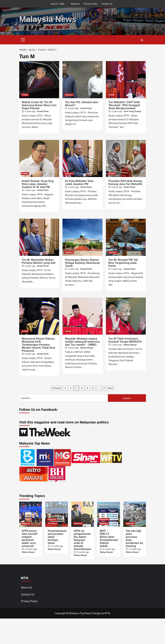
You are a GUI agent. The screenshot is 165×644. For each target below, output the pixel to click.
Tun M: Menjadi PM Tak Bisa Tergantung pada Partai (123, 263)
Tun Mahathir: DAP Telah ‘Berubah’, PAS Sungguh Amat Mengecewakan (124, 105)
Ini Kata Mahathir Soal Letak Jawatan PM (79, 183)
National (26, 524)
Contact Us (107, 4)
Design (97, 613)
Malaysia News (48, 19)
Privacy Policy (91, 4)
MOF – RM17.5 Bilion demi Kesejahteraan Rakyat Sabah (109, 538)
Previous (57, 388)
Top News (53, 524)
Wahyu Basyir (87, 348)
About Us (75, 4)
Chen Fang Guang (132, 111)
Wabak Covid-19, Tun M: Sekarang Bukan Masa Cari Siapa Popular (39, 105)
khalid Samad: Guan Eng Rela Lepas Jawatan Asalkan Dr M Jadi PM (38, 184)
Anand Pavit (43, 111)
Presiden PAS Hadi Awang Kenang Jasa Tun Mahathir (125, 183)
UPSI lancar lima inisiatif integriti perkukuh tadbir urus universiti (30, 538)
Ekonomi (104, 519)
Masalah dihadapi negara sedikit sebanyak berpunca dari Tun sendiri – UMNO (82, 342)
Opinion (69, 95)
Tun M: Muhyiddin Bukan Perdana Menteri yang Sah (39, 261)
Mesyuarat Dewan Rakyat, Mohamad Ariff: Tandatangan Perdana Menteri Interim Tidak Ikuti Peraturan (39, 345)
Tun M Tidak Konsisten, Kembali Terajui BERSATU (125, 340)
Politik (25, 95)
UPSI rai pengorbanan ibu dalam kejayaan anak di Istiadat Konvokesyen (83, 540)
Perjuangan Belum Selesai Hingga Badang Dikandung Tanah (82, 263)
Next (111, 388)
